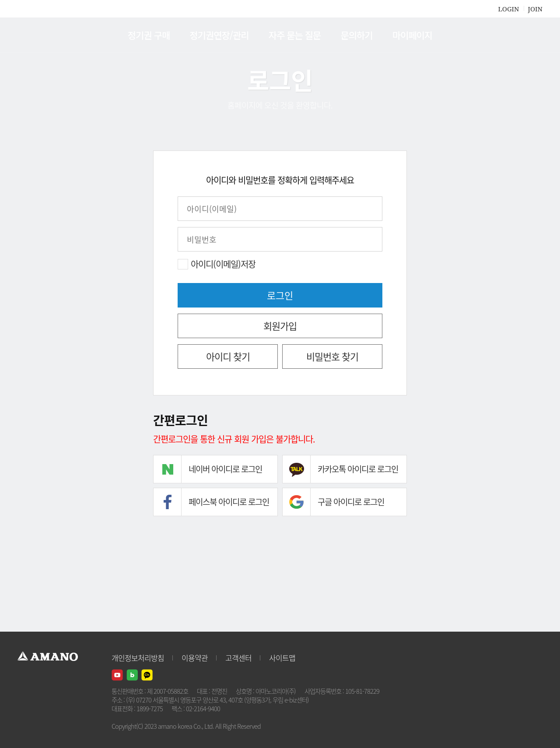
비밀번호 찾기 (332, 356)
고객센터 (238, 658)
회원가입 (280, 326)
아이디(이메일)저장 (223, 264)
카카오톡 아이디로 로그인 (358, 469)
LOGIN (508, 9)
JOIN (535, 9)
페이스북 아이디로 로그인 (229, 502)
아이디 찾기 (228, 356)
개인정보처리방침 (138, 658)
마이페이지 (413, 35)
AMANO (52, 35)
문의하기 (356, 35)
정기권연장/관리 (219, 35)
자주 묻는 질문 (295, 35)
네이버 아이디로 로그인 (225, 469)
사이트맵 (282, 658)
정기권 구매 (149, 35)
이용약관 (195, 658)
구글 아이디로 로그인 (351, 502)
